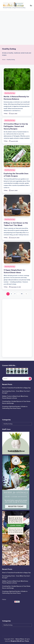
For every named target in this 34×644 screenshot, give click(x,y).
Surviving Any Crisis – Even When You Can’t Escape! (16, 392)
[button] (26, 294)
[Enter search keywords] (17, 379)
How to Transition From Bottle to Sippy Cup (16, 388)
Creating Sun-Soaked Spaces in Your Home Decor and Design (16, 402)
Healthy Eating (10, 93)
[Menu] (31, 5)
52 (22, 294)
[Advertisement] (17, 28)
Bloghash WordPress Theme (20, 641)
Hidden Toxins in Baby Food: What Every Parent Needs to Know (15, 397)
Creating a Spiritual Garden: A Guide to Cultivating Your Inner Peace (15, 407)
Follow (4, 599)
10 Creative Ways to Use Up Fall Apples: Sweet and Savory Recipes (16, 126)
